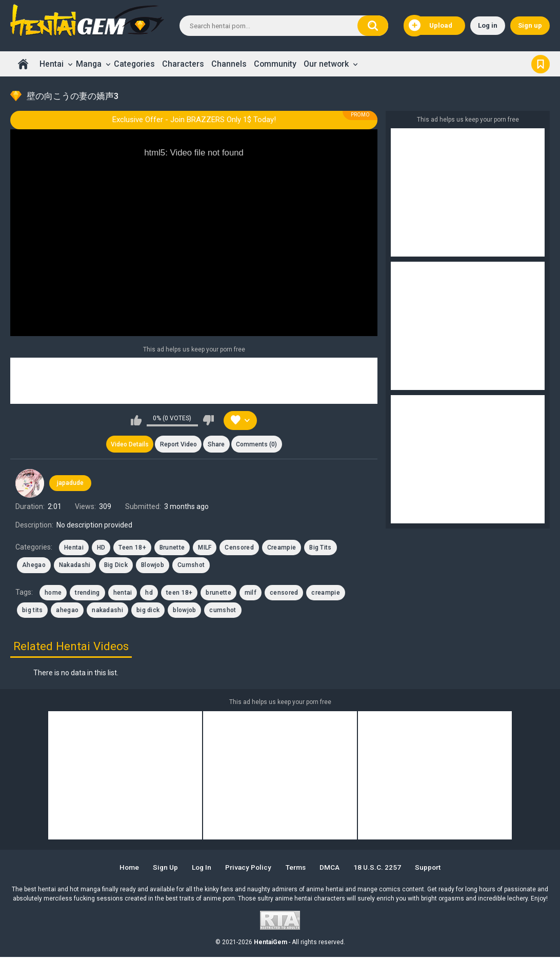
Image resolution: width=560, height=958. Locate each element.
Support (433, 868)
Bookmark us (541, 64)
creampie (325, 593)
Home (23, 64)
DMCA (333, 868)
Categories (134, 64)
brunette (218, 593)
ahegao (67, 611)
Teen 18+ (132, 549)
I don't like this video (208, 420)
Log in (488, 25)
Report (178, 445)
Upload (431, 26)
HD (101, 549)
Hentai (52, 64)
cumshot (223, 611)
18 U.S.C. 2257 (381, 868)
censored (284, 593)
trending (87, 593)
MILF (205, 549)
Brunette (172, 549)
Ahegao (34, 566)
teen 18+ (179, 593)
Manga (89, 64)
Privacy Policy (248, 868)
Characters (183, 64)
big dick (148, 611)
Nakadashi (75, 566)
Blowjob (153, 566)
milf (251, 593)
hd (149, 593)
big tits (32, 611)
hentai (123, 593)
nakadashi (107, 611)
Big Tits (320, 549)
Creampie (282, 549)
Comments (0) (258, 445)
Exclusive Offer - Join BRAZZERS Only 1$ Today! (194, 120)
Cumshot (191, 566)
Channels (229, 64)
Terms (297, 868)
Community (275, 64)
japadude (70, 484)
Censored (239, 549)
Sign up (530, 25)
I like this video (136, 420)
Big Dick (116, 566)
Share (217, 445)
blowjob (184, 611)
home (53, 593)
